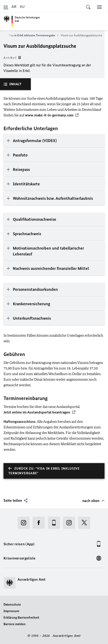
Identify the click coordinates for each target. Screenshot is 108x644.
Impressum (11, 611)
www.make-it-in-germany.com (49, 115)
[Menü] (99, 7)
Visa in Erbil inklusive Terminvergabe (33, 35)
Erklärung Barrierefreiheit (21, 618)
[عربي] (14, 7)
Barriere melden (15, 624)
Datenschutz (12, 605)
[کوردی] (22, 7)
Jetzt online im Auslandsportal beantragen (37, 412)
